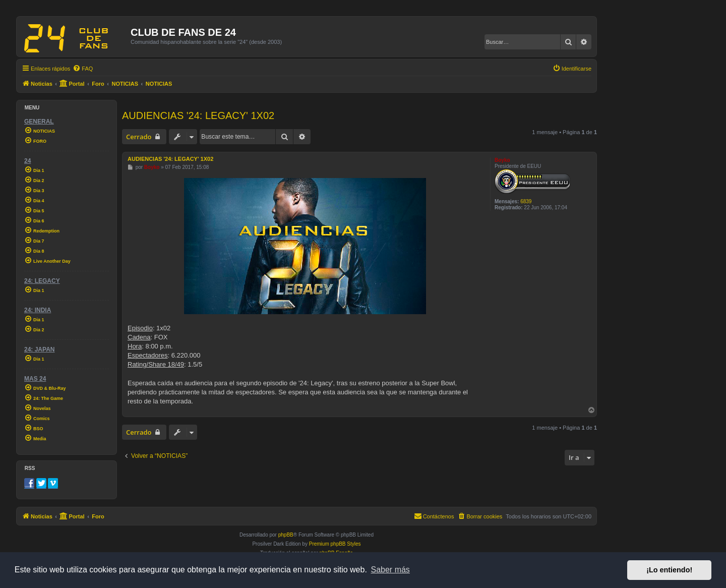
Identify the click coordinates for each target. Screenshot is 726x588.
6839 (526, 201)
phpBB (286, 535)
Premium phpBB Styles (335, 544)
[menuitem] (83, 69)
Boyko (502, 160)
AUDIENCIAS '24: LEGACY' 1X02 (198, 115)
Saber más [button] (390, 570)
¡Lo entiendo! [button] (669, 570)
